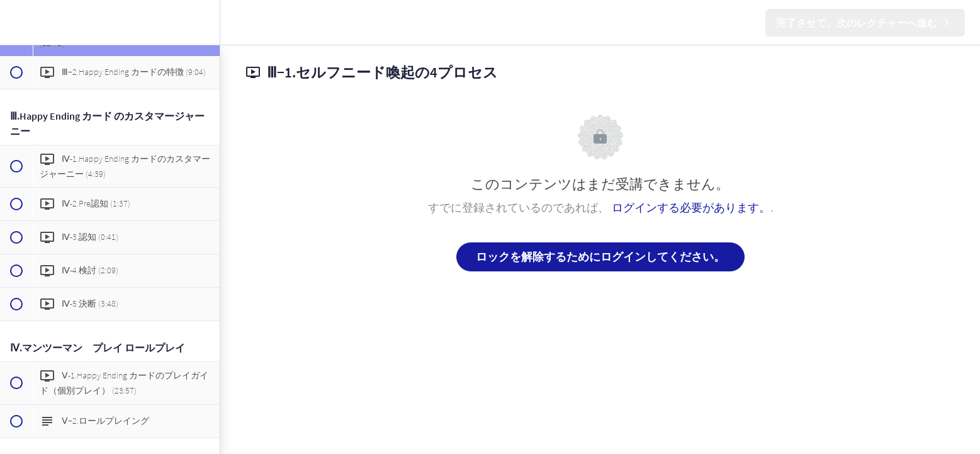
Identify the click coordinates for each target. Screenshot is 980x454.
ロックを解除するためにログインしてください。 (600, 257)
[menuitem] (204, 22)
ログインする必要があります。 (691, 207)
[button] (16, 22)
